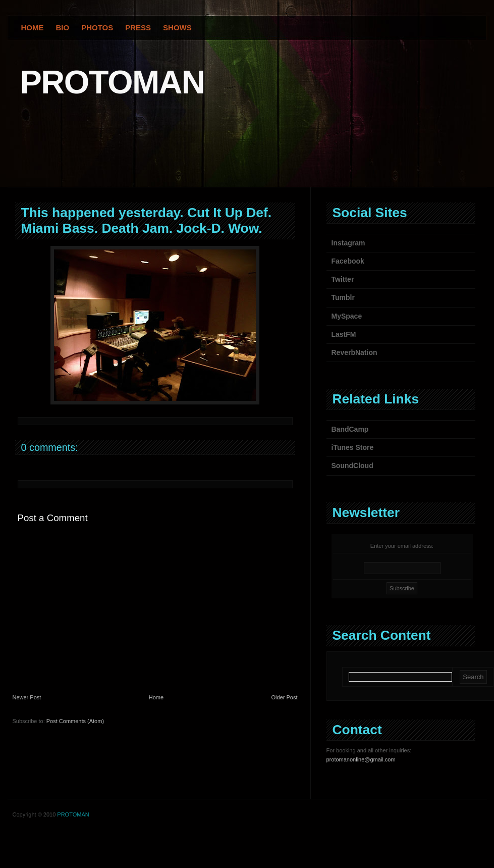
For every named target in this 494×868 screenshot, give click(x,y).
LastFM (344, 334)
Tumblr (343, 297)
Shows (177, 28)
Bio (63, 28)
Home (33, 28)
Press (138, 28)
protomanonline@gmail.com (361, 759)
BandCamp (350, 429)
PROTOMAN (113, 82)
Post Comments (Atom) (75, 721)
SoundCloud (352, 466)
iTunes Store (353, 447)
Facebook (348, 261)
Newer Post (27, 697)
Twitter (343, 279)
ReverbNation (354, 352)
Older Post (285, 697)
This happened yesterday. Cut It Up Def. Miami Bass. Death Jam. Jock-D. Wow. (147, 220)
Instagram (348, 243)
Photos (97, 28)
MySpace (347, 316)
